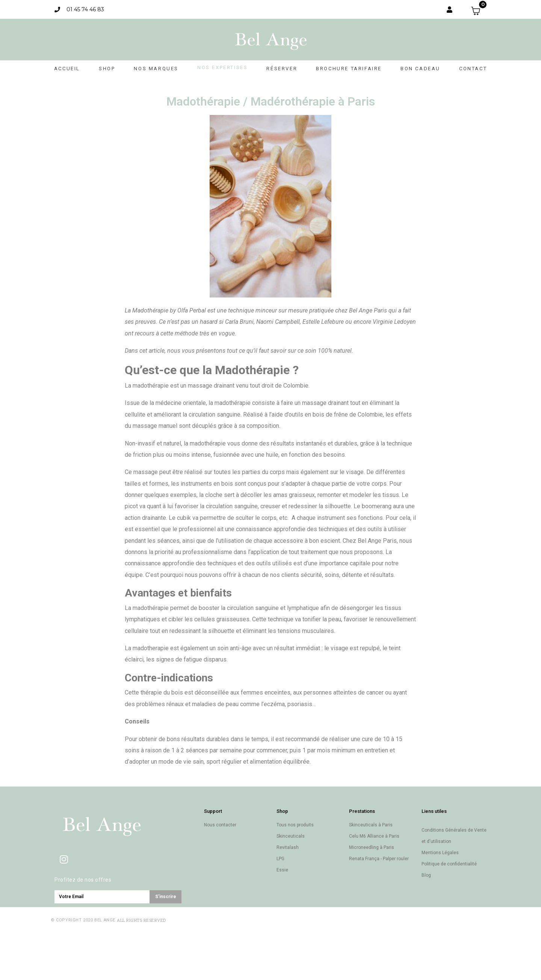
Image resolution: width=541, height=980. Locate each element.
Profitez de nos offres (83, 880)
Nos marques (156, 69)
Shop (107, 69)
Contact (473, 69)
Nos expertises (222, 67)
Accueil (67, 69)
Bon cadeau (420, 69)
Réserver (282, 69)
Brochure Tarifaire (349, 69)
